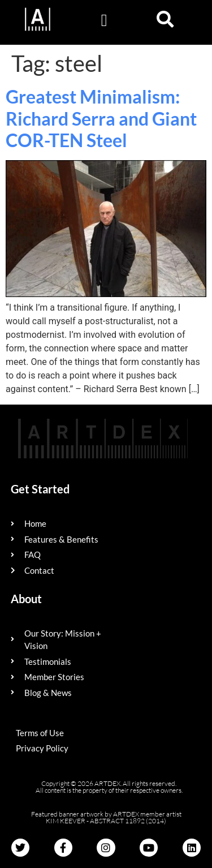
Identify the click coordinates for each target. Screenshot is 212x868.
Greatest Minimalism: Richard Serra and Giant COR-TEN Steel (101, 118)
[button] (104, 20)
